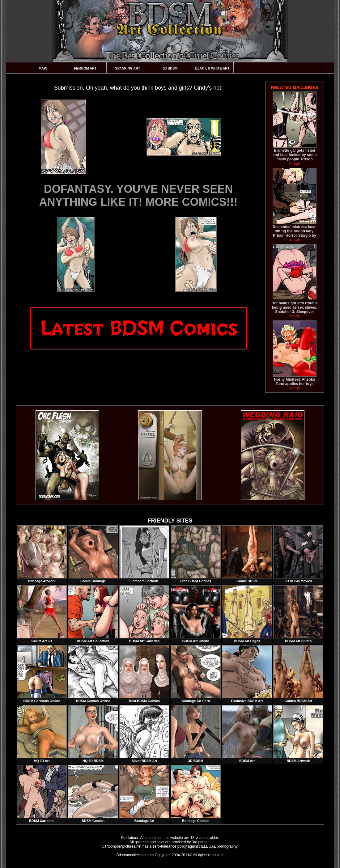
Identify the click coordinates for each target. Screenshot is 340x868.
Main (43, 68)
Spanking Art (128, 68)
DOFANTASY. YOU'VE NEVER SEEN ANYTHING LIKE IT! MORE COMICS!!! (138, 195)
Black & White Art (212, 68)
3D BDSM (170, 68)
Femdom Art (85, 68)
